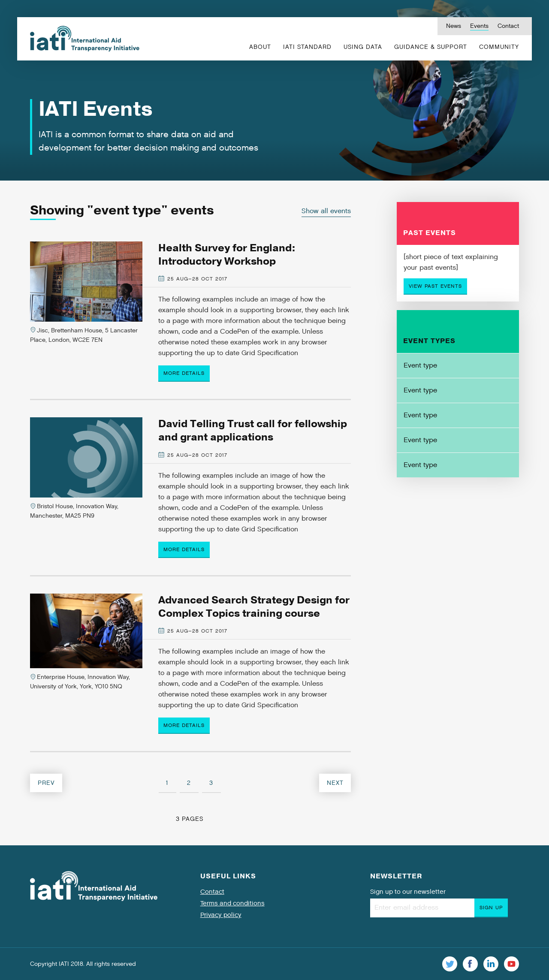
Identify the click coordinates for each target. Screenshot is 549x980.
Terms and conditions (232, 903)
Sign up (491, 908)
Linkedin (491, 964)
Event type (420, 366)
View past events (435, 286)
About (260, 47)
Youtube (511, 964)
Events (479, 26)
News (454, 26)
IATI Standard (307, 47)
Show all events (326, 211)
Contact (508, 26)
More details (184, 373)
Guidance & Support (431, 47)
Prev (46, 783)
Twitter (450, 964)
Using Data (363, 47)
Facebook (470, 964)
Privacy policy (221, 915)
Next (335, 783)
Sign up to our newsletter (408, 892)
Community (499, 47)
